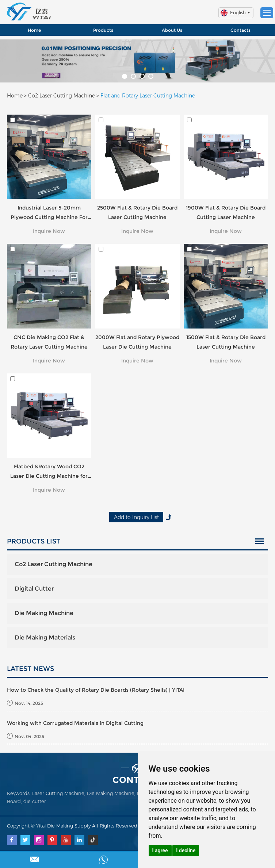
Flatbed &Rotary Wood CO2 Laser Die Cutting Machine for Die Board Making (49, 472)
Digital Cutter (34, 589)
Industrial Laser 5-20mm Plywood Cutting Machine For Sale (49, 213)
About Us (172, 30)
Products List (34, 541)
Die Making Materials (45, 637)
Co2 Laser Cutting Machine (62, 96)
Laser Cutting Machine (58, 793)
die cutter (35, 801)
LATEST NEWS (30, 669)
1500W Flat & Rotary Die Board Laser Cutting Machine (226, 342)
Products (103, 30)
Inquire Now (49, 231)
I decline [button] (186, 850)
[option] (137, 61)
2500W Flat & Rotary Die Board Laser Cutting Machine (137, 212)
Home (34, 30)
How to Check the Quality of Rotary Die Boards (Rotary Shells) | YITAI (96, 690)
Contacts (240, 30)
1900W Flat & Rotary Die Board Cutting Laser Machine (226, 212)
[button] (125, 76)
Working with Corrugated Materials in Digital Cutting (75, 723)
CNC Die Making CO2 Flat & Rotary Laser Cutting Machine (49, 342)
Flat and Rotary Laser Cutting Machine (148, 96)
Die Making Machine (44, 613)
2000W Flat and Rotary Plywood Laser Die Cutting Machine (137, 342)
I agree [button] (160, 850)
